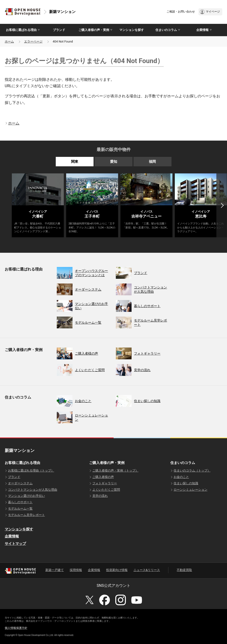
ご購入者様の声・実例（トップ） (115, 470)
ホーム (9, 41)
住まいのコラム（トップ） (192, 470)
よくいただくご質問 (106, 490)
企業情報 (12, 536)
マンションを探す (132, 30)
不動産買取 (184, 570)
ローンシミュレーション (191, 490)
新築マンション (62, 12)
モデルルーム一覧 (20, 509)
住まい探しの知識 (186, 483)
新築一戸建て (55, 570)
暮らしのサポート (20, 502)
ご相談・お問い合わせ (181, 12)
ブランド (59, 30)
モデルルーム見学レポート (26, 515)
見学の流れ (100, 496)
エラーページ (33, 41)
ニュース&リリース (147, 570)
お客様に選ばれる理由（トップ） (31, 470)
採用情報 (76, 570)
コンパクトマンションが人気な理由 (33, 490)
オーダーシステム (20, 483)
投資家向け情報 (117, 570)
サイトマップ (15, 544)
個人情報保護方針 (16, 628)
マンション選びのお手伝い (26, 496)
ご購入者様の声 (103, 477)
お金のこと (181, 477)
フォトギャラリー (105, 483)
